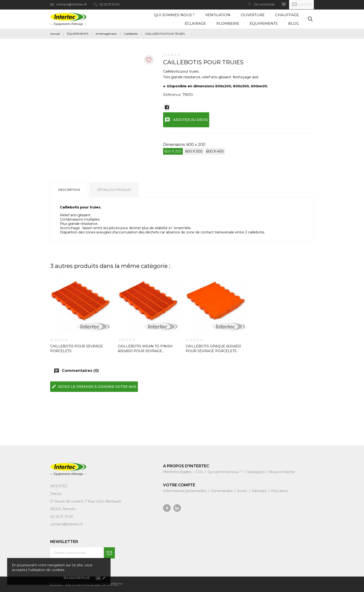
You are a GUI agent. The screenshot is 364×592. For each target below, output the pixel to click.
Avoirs (243, 491)
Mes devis (279, 491)
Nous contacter (282, 472)
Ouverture (253, 15)
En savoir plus (77, 578)
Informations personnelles (185, 491)
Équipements (264, 23)
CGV (200, 472)
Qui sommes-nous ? (174, 15)
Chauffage (287, 15)
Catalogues (256, 472)
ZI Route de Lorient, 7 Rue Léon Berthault (86, 501)
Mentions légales (178, 472)
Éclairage (195, 23)
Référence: (172, 95)
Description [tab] (69, 190)
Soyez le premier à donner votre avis (94, 386)
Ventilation (218, 15)
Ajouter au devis (186, 120)
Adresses (260, 491)
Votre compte (179, 485)
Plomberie (228, 23)
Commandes (222, 491)
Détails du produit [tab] (114, 190)
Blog (294, 23)
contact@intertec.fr (68, 4)
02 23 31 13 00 (107, 4)
